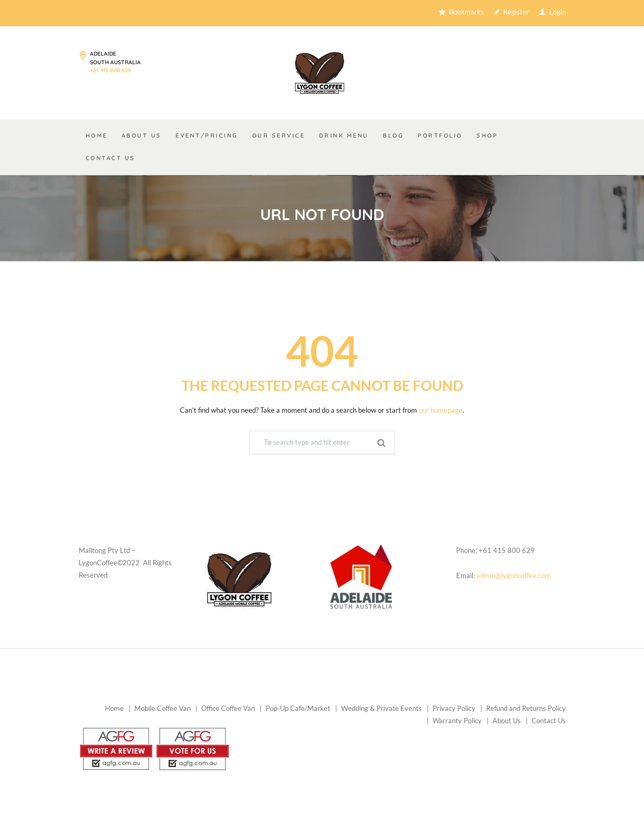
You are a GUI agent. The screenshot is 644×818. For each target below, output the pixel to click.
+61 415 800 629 (111, 72)
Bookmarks (467, 13)
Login (558, 13)
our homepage (441, 413)
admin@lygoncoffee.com (514, 578)
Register (516, 13)
